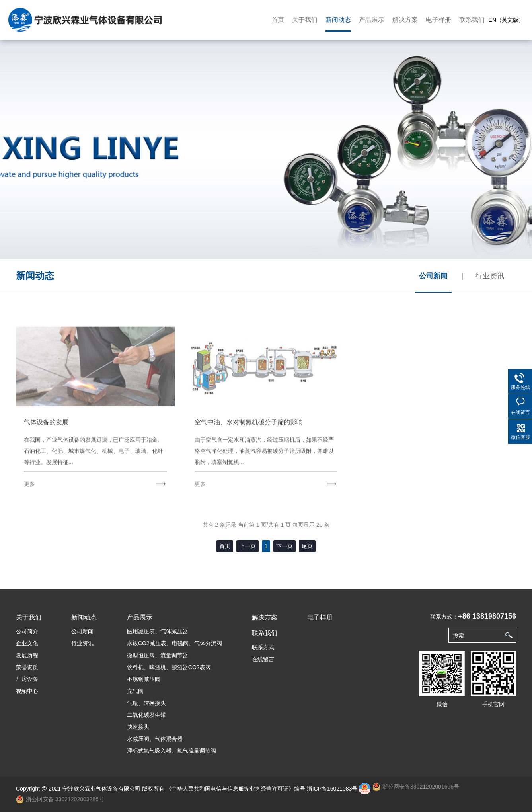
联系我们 (472, 20)
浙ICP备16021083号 (332, 789)
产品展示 (372, 20)
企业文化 (27, 643)
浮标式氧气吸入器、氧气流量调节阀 (171, 751)
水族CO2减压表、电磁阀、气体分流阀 (174, 643)
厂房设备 (27, 679)
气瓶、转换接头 (146, 703)
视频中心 (27, 691)
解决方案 (405, 20)
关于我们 (305, 20)
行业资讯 (490, 276)
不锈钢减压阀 (144, 679)
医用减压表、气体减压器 (158, 631)
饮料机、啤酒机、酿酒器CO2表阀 (169, 667)
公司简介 (27, 631)
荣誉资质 (27, 667)
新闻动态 (338, 20)
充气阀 (135, 691)
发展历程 (27, 655)
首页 (278, 20)
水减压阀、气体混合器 (155, 739)
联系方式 (263, 647)
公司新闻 (433, 276)
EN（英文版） (506, 20)
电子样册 (438, 20)
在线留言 (263, 659)
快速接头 (138, 727)
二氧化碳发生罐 (146, 715)
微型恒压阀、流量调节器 (158, 655)
